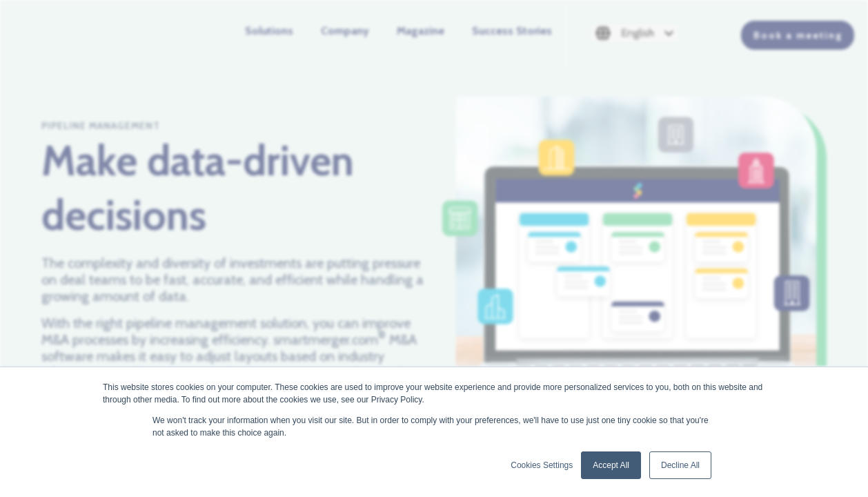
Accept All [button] (611, 465)
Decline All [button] (680, 465)
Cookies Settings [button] (542, 465)
